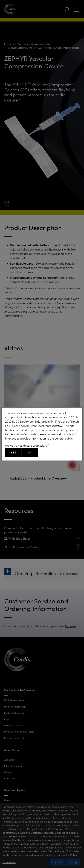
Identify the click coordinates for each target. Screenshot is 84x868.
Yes (13, 452)
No (30, 452)
